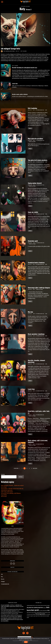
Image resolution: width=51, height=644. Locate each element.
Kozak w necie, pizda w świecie (20, 94)
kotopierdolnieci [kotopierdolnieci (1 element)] (45, 610)
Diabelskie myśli (33, 241)
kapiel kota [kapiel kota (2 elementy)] (41, 607)
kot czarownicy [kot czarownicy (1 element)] (41, 610)
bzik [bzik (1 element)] (35, 605)
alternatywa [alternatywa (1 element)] (28, 605)
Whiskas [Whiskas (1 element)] (39, 615)
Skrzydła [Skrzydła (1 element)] (28, 615)
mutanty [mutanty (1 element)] (49, 612)
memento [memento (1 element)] (35, 612)
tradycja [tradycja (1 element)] (36, 615)
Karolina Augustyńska (10, 51)
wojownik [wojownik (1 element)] (48, 615)
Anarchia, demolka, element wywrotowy (36, 361)
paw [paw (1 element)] (32, 614)
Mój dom (30, 312)
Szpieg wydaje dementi (35, 183)
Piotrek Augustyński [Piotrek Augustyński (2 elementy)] (40, 613)
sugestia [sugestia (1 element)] (32, 615)
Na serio (25, 51)
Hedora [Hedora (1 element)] (45, 605)
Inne (2, 574)
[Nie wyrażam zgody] (49, 640)
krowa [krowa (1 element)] (29, 612)
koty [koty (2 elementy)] (49, 610)
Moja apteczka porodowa (35, 138)
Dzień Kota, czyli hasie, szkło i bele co (39, 412)
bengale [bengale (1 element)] (31, 605)
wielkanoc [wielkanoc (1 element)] (42, 615)
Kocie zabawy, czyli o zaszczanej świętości (38, 441)
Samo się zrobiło (33, 212)
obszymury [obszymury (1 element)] (29, 614)
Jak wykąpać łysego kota (10, 48)
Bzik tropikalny (32, 108)
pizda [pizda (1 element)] (46, 614)
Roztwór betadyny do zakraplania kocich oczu (25, 68)
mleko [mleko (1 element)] (43, 612)
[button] (32, 637)
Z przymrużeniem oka (40, 110)
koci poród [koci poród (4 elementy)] (35, 609)
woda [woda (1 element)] (46, 615)
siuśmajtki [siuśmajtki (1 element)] (48, 614)
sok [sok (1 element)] (30, 615)
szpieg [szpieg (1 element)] (34, 615)
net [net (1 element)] (27, 614)
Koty (22, 51)
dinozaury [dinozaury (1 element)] (39, 605)
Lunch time (15, 83)
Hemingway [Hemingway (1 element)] (48, 605)
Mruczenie (4, 496)
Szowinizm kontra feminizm (36, 262)
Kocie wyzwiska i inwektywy (36, 334)
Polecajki (3, 581)
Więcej (30, 128)
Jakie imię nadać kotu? (7, 491)
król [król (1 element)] (31, 612)
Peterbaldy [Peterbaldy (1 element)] (34, 614)
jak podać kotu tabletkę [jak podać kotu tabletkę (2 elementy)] (32, 607)
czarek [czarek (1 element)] (37, 605)
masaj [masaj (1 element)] (33, 612)
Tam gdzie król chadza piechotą (38, 160)
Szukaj (3, 474)
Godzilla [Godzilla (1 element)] (42, 605)
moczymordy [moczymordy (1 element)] (46, 612)
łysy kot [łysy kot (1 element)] (28, 617)
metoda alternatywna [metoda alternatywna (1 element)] (39, 612)
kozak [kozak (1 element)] (28, 612)
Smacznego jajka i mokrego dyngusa (39, 288)
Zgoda (26, 642)
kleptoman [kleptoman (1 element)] (45, 607)
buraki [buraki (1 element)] (33, 605)
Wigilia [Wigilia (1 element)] (44, 615)
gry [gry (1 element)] (44, 605)
